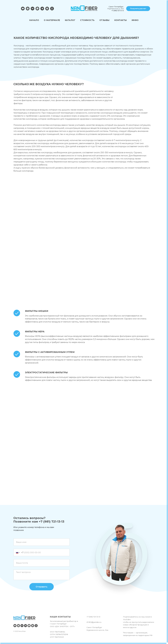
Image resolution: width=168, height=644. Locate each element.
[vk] (33, 10)
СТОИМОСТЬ (87, 20)
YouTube (127, 619)
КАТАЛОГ (70, 20)
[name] (42, 542)
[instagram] (28, 10)
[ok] (52, 10)
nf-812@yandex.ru (94, 622)
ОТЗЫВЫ (104, 20)
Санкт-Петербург (116, 7)
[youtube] (23, 10)
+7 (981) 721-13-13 (118, 11)
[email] (42, 563)
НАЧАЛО (34, 20)
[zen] (47, 10)
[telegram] (42, 10)
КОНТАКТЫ (121, 20)
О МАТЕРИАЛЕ (52, 20)
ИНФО (135, 20)
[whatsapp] (37, 10)
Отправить (42, 587)
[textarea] (42, 575)
